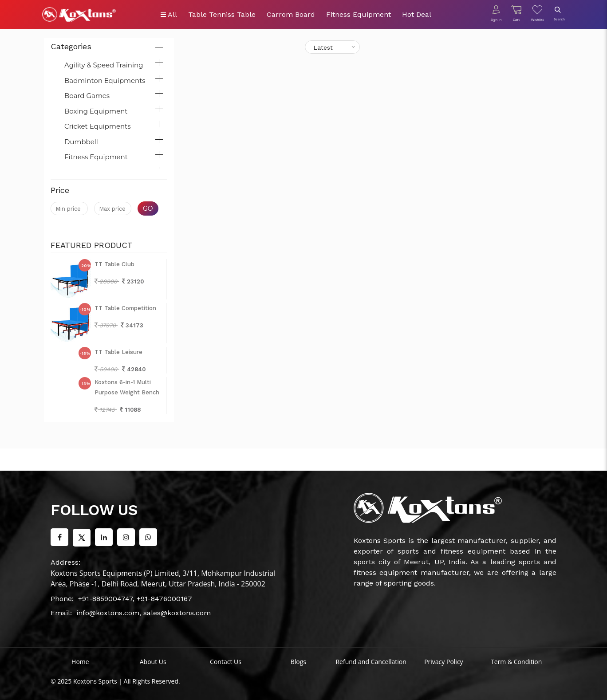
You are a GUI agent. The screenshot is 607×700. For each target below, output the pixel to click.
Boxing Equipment (96, 111)
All (169, 14)
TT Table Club (114, 264)
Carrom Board (291, 14)
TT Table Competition (125, 308)
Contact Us (226, 662)
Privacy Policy (443, 662)
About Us (153, 662)
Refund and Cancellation (371, 662)
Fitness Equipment (359, 14)
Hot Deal (417, 14)
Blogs (298, 662)
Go (148, 208)
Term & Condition (516, 662)
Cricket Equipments (98, 126)
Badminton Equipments (105, 81)
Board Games (87, 96)
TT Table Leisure (118, 352)
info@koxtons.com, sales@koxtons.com (144, 613)
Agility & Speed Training (104, 65)
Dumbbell (81, 142)
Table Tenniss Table (222, 14)
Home (80, 662)
